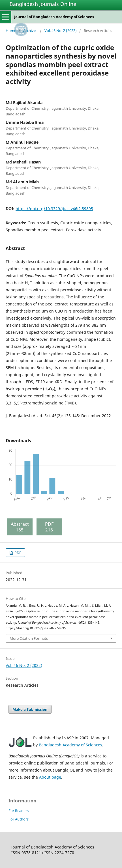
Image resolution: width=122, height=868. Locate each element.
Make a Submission (30, 709)
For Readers (19, 811)
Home (11, 31)
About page (50, 777)
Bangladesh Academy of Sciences (70, 745)
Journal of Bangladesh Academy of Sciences (54, 17)
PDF (17, 553)
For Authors (19, 819)
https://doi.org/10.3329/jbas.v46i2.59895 (54, 209)
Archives (30, 31)
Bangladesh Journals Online (43, 4)
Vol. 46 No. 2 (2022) (61, 31)
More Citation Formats (29, 638)
